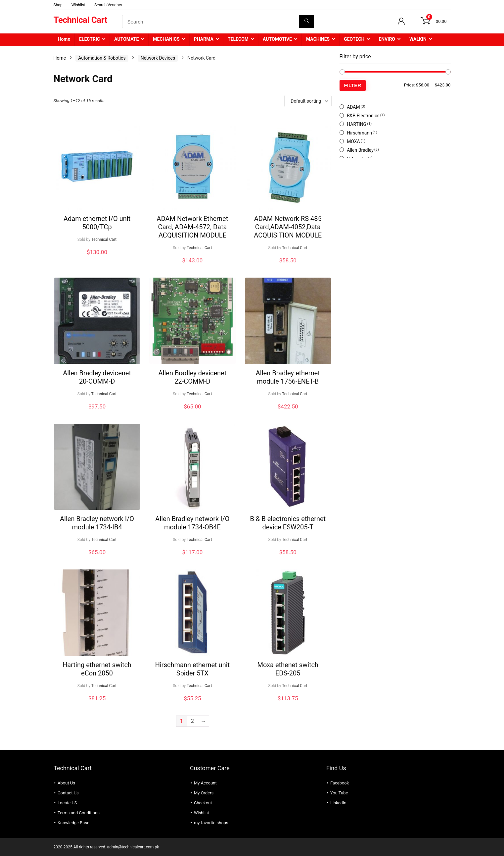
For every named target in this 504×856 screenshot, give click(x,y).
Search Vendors (108, 5)
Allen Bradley (360, 150)
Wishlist (78, 5)
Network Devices (158, 58)
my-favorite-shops (211, 823)
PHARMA (204, 39)
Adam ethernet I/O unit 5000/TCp (97, 223)
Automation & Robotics (102, 58)
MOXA (353, 141)
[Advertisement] (395, 216)
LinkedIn (338, 803)
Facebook (340, 783)
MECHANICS (166, 39)
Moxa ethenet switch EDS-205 (288, 669)
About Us (66, 783)
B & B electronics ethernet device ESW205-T (288, 523)
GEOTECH (354, 39)
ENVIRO (387, 39)
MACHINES (318, 39)
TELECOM (238, 39)
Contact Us (68, 793)
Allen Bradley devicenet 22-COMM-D (193, 377)
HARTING (357, 124)
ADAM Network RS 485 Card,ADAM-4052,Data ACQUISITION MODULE (288, 227)
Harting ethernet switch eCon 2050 (97, 669)
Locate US (67, 803)
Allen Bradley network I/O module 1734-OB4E (192, 523)
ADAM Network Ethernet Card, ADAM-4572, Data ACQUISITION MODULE (193, 227)
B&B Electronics (363, 116)
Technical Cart (104, 240)
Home (64, 39)
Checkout (203, 803)
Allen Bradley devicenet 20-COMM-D (97, 377)
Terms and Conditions (79, 813)
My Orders (204, 793)
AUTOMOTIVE (277, 39)
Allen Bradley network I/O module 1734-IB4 (97, 523)
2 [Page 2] (192, 721)
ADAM (353, 107)
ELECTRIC (90, 39)
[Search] (307, 22)
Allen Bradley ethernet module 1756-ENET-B (288, 377)
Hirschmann (359, 133)
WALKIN (418, 39)
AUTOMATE (126, 39)
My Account (205, 783)
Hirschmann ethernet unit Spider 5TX (192, 669)
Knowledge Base (73, 823)
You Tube (339, 793)
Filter (353, 85)
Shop (58, 5)
